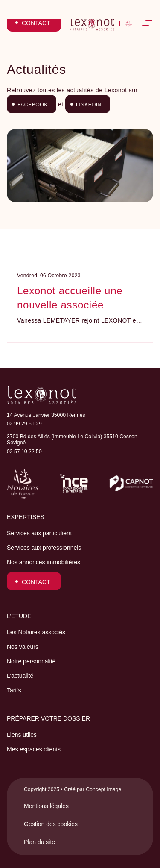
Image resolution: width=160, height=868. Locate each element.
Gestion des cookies (51, 824)
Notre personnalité (31, 661)
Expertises (26, 517)
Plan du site (39, 842)
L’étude (19, 616)
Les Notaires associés (36, 632)
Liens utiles (22, 735)
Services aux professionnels (44, 548)
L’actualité (20, 676)
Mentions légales (46, 806)
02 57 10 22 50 (24, 452)
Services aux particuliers (39, 533)
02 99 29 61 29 (24, 424)
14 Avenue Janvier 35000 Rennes (46, 415)
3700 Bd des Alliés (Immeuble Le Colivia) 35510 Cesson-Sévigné (73, 440)
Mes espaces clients (34, 749)
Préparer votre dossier (48, 718)
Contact (36, 582)
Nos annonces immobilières (44, 562)
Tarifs (14, 690)
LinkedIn (89, 105)
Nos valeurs (23, 647)
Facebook (33, 105)
